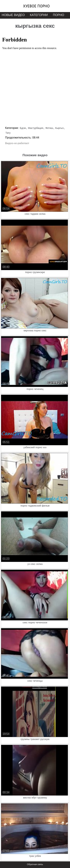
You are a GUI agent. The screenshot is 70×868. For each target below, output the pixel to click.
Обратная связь (35, 864)
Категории (39, 15)
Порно (59, 15)
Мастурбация (36, 128)
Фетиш (49, 128)
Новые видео (13, 15)
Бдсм (23, 128)
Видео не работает (17, 143)
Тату (8, 133)
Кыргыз (59, 128)
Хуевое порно (36, 6)
